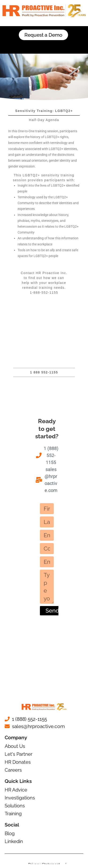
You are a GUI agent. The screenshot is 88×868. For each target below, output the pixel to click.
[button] (44, 45)
